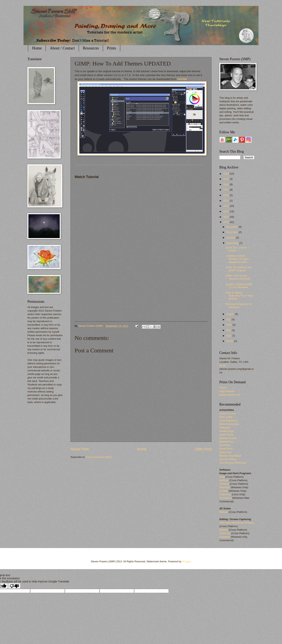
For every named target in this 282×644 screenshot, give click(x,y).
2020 (226, 174)
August (230, 314)
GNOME (182, 79)
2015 (226, 201)
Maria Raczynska (229, 424)
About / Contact (62, 48)
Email (222, 365)
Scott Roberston (228, 421)
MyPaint (224, 480)
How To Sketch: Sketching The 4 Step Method (239, 296)
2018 (226, 184)
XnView (224, 491)
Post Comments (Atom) (99, 457)
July (229, 319)
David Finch (226, 449)
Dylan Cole (226, 452)
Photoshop (225, 498)
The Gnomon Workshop (233, 463)
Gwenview (225, 494)
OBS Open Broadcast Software (237, 523)
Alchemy (224, 484)
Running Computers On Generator (239, 305)
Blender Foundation (230, 456)
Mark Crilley (226, 417)
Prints (112, 48)
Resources (91, 48)
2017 (226, 190)
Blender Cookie (228, 438)
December (232, 227)
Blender (224, 512)
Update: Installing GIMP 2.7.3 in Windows (239, 286)
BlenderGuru (226, 442)
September (233, 243)
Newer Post (80, 449)
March (230, 341)
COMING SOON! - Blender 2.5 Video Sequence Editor (237, 259)
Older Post (203, 449)
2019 (226, 179)
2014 (226, 206)
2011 (226, 222)
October (231, 238)
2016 (226, 195)
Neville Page (226, 431)
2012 (226, 217)
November (232, 232)
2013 (226, 211)
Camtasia (225, 537)
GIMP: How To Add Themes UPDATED (238, 277)
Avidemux (225, 533)
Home (37, 48)
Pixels (223, 388)
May (229, 330)
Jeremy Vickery (228, 459)
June (229, 325)
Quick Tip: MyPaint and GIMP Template (239, 269)
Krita (222, 477)
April (229, 336)
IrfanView (225, 487)
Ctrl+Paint (225, 445)
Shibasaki (225, 428)
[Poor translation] (14, 586)
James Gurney (228, 413)
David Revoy (226, 435)
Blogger (186, 561)
